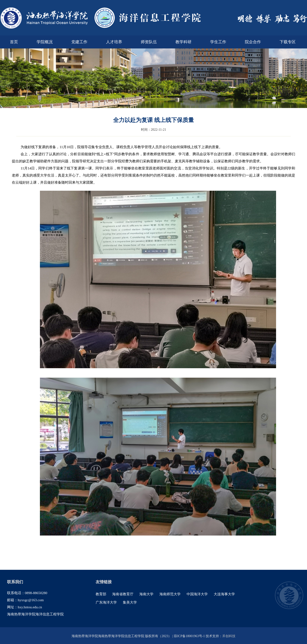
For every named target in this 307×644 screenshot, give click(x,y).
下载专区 (288, 42)
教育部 (101, 594)
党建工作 (79, 42)
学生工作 (218, 42)
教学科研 (183, 42)
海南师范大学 (170, 594)
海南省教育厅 (123, 594)
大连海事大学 (224, 594)
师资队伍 (149, 42)
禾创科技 (229, 636)
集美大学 (130, 602)
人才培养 (114, 42)
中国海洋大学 (197, 594)
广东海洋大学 (106, 602)
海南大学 (146, 594)
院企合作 (253, 42)
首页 (14, 42)
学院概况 (45, 42)
